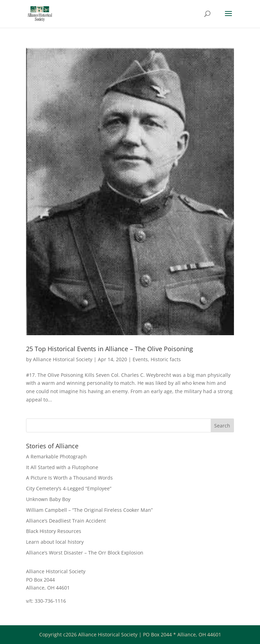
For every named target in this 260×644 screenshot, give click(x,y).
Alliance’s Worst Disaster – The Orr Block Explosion (85, 553)
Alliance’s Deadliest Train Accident (66, 521)
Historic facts (166, 359)
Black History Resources (54, 531)
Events (140, 359)
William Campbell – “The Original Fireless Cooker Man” (89, 510)
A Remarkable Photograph (56, 456)
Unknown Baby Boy (48, 499)
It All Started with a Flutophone (62, 467)
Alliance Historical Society (63, 359)
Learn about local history (55, 542)
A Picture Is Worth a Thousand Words (69, 478)
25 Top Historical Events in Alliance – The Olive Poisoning (110, 349)
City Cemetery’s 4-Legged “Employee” (69, 488)
